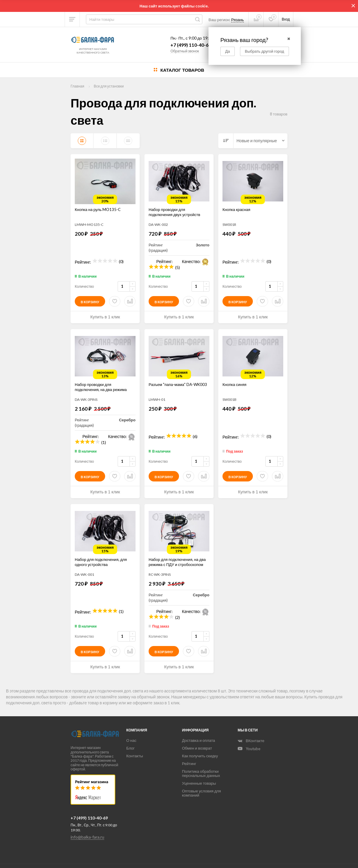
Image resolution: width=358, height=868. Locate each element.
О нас (131, 740)
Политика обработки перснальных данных (201, 773)
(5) (178, 267)
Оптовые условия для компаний (201, 793)
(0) (121, 261)
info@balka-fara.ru (87, 837)
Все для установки (109, 86)
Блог (130, 748)
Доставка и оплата (199, 740)
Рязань (237, 20)
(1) (104, 442)
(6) (195, 436)
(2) (178, 617)
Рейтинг (189, 764)
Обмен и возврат (197, 748)
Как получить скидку (200, 756)
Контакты (135, 756)
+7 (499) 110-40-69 (191, 45)
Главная (77, 86)
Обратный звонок (185, 51)
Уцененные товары (199, 783)
